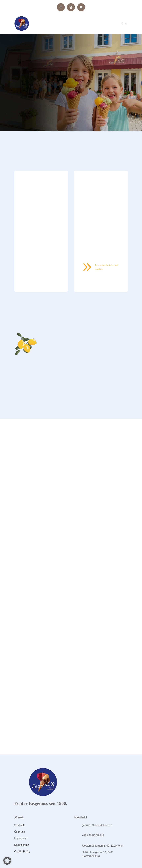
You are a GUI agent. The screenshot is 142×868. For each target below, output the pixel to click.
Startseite (20, 825)
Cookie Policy (22, 851)
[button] (7, 861)
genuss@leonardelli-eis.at (97, 825)
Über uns (20, 832)
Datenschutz (22, 845)
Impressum (21, 838)
